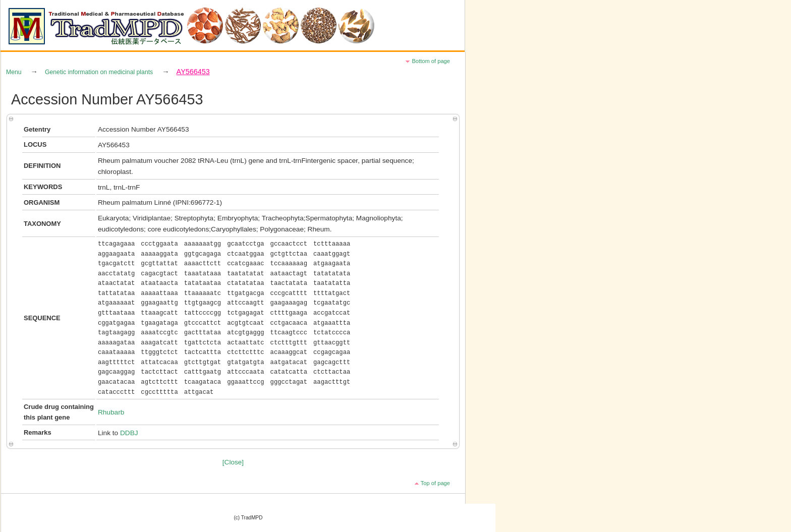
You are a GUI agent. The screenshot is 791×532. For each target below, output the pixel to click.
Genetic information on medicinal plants (99, 72)
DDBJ (129, 433)
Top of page (435, 483)
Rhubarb (111, 412)
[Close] (233, 462)
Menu (14, 72)
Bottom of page (431, 61)
